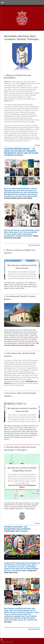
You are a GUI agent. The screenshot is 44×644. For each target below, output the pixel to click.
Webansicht (39, 640)
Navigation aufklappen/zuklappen (22, 2)
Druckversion (7, 640)
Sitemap (17, 640)
